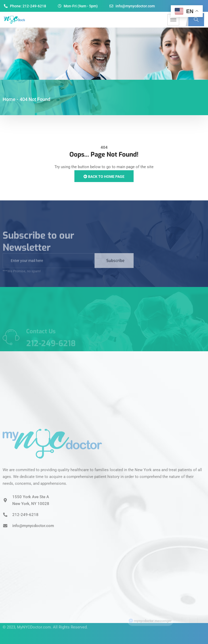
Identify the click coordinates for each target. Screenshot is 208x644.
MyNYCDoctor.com (34, 623)
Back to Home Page (104, 177)
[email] (49, 265)
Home (9, 99)
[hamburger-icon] (173, 20)
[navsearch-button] (196, 20)
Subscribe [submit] (115, 265)
